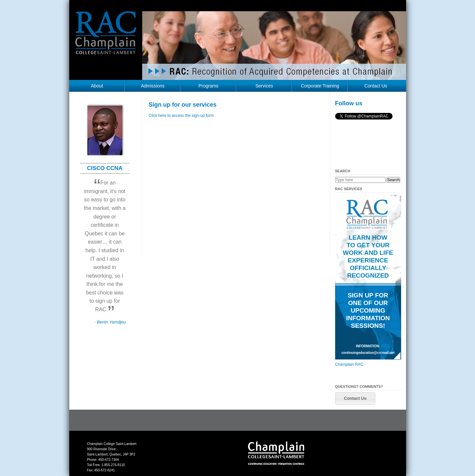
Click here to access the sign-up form (181, 116)
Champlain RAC (349, 364)
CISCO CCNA (105, 168)
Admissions (153, 86)
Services (264, 86)
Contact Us (376, 86)
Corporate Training (320, 86)
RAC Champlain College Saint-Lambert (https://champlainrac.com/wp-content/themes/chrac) (106, 38)
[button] (355, 398)
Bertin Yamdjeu (111, 322)
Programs (209, 86)
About (97, 86)
